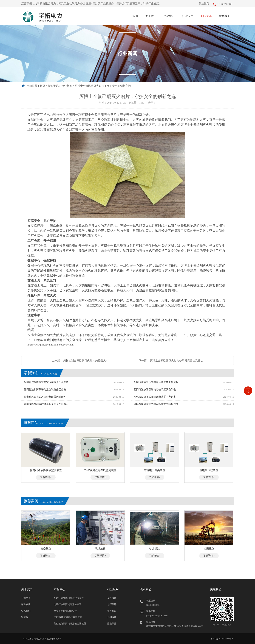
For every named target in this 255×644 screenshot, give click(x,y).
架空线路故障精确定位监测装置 (70, 624)
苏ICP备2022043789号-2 (222, 639)
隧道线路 (112, 624)
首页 (135, 16)
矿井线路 (112, 611)
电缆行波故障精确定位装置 (68, 604)
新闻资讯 (206, 16)
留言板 (25, 617)
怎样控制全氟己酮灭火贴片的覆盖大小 (86, 361)
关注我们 (216, 589)
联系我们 (225, 16)
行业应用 (188, 16)
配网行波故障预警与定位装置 (69, 598)
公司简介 (26, 598)
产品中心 (169, 16)
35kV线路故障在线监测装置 (68, 617)
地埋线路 (112, 604)
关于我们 (151, 16)
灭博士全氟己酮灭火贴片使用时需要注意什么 (177, 361)
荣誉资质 (26, 604)
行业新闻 (67, 86)
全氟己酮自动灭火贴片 (65, 611)
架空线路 (112, 598)
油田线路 (112, 617)
